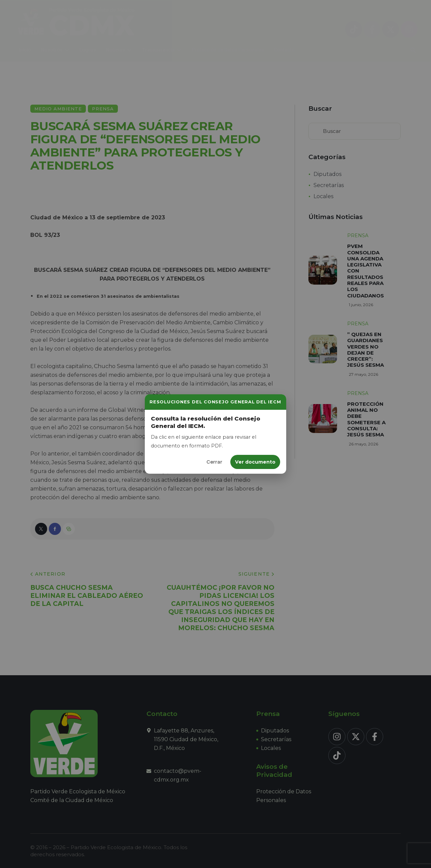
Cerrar (214, 462)
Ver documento (255, 462)
